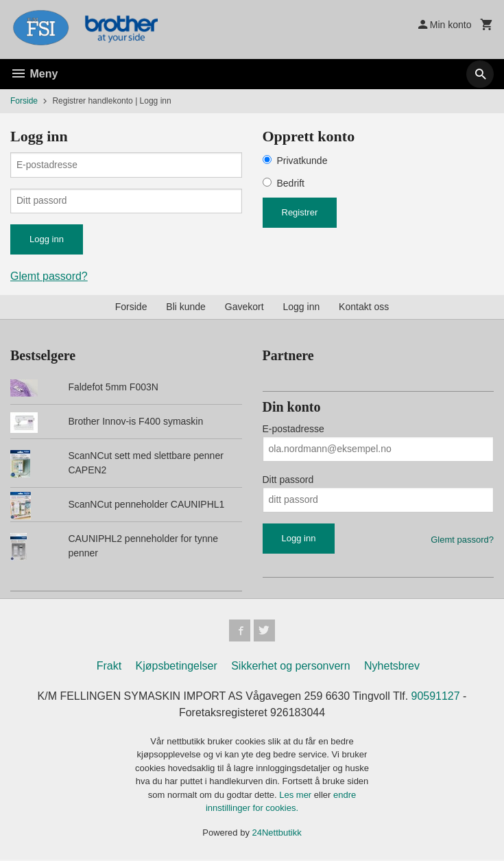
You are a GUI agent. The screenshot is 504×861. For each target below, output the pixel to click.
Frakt (109, 667)
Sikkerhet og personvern (290, 667)
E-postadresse (293, 429)
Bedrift (291, 183)
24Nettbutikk (277, 834)
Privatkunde (302, 161)
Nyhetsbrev (392, 667)
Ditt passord (288, 480)
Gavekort (244, 307)
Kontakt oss (364, 307)
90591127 (436, 697)
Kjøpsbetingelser (177, 667)
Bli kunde (186, 307)
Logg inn (302, 307)
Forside (24, 101)
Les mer (297, 796)
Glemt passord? (49, 277)
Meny (34, 74)
